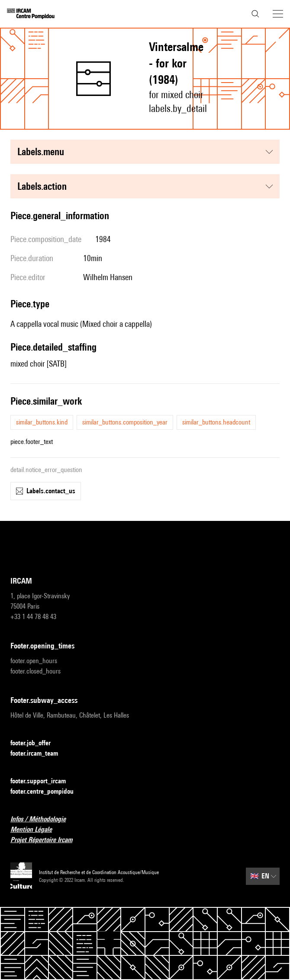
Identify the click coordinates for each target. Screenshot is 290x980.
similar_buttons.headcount (216, 422)
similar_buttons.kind (42, 422)
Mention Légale (36, 830)
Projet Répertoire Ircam (47, 840)
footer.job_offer (36, 743)
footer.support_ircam (43, 781)
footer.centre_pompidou (47, 792)
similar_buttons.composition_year (125, 422)
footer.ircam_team (39, 754)
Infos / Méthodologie (43, 819)
